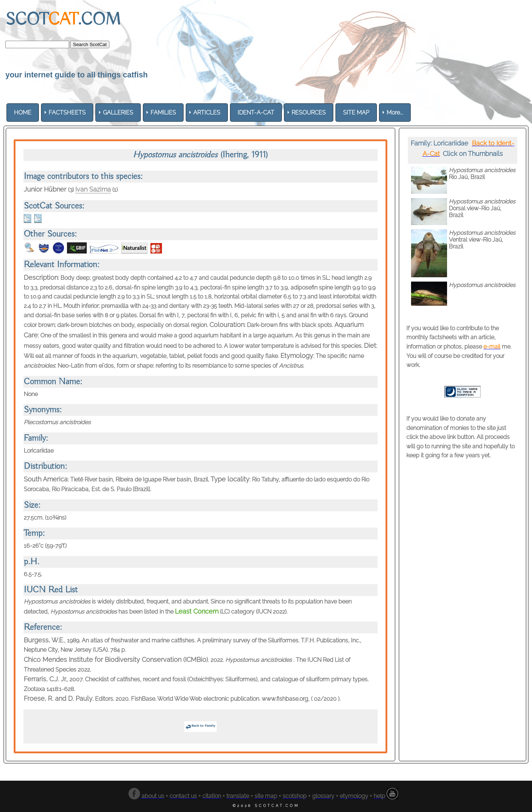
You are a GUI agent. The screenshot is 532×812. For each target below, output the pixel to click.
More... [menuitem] (395, 113)
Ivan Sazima (93, 189)
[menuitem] (23, 113)
